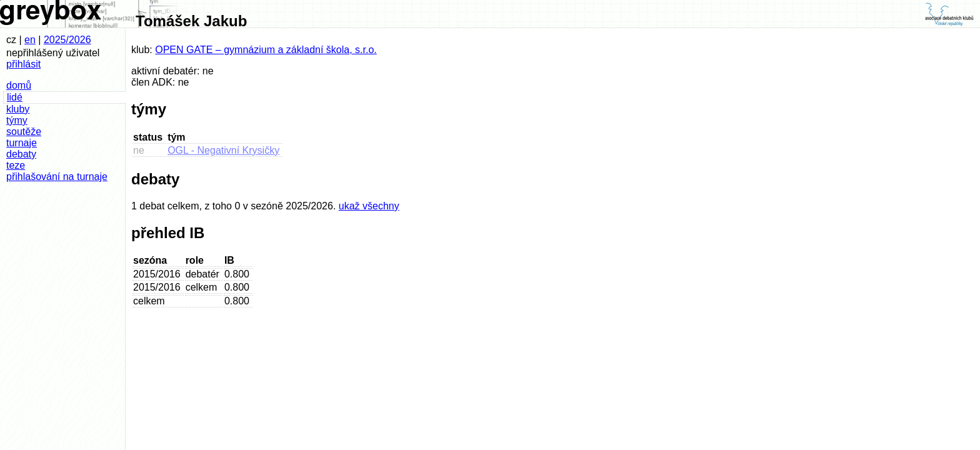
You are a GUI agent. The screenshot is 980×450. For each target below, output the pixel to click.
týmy (17, 120)
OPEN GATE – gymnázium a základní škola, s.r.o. (266, 50)
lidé (15, 97)
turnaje (22, 143)
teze (16, 165)
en (30, 40)
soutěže (24, 132)
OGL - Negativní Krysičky (223, 150)
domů (19, 85)
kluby (18, 109)
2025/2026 (67, 40)
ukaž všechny (369, 206)
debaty (21, 154)
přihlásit (23, 64)
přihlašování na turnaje (57, 177)
